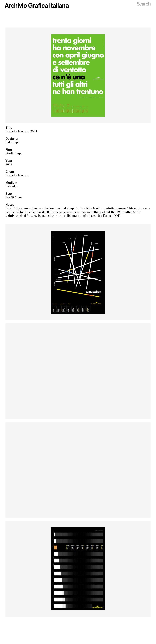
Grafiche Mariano (17, 176)
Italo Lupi (12, 143)
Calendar (12, 187)
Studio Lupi (14, 154)
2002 (9, 165)
